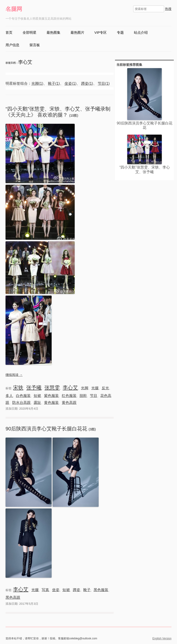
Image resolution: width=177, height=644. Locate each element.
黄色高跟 (69, 403)
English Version (162, 638)
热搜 (168, 9)
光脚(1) (37, 83)
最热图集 (53, 33)
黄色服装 (51, 403)
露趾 (37, 403)
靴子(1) (54, 83)
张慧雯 (52, 388)
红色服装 (69, 396)
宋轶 (18, 388)
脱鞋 (83, 396)
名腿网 (14, 9)
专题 (120, 33)
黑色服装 (101, 590)
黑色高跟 (13, 597)
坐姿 (56, 590)
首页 (9, 33)
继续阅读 (14, 375)
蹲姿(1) (87, 83)
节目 (94, 396)
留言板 (35, 45)
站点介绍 (141, 33)
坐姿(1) (71, 83)
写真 (45, 590)
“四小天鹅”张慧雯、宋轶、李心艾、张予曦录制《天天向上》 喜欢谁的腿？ (58, 112)
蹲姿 (77, 590)
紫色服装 (51, 396)
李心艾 (70, 388)
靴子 (87, 590)
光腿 (95, 388)
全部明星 (29, 33)
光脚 (85, 388)
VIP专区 (101, 33)
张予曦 (34, 388)
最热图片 (77, 33)
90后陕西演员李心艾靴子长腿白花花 (47, 429)
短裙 (37, 396)
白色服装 (23, 396)
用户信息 (12, 45)
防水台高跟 (21, 403)
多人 (9, 396)
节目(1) (104, 83)
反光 (105, 388)
